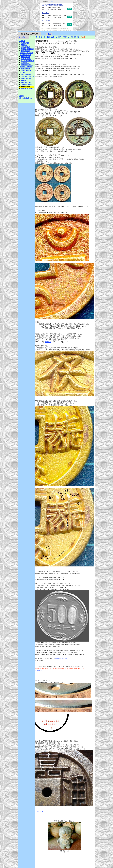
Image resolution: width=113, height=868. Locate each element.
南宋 (53, 37)
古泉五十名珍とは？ (27, 75)
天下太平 (23, 73)
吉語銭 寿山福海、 (27, 71)
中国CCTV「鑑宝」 (26, 85)
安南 (49, 34)
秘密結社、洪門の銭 (27, 89)
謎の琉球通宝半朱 (25, 55)
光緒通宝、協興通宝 (26, 67)
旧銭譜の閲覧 (25, 43)
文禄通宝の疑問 (25, 47)
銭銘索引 (22, 96)
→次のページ (39, 670)
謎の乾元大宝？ (25, 69)
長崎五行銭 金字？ (27, 83)
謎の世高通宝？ (25, 51)
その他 (22, 41)
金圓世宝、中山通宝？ (27, 53)
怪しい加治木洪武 (26, 59)
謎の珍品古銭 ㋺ (30, 34)
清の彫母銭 (48, 342)
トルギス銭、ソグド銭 (27, 77)
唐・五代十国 (40, 37)
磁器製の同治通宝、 (27, 65)
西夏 (65, 37)
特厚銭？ (23, 81)
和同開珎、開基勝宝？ (27, 49)
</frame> (90, 32)
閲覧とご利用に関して (25, 98)
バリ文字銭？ (25, 63)
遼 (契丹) (59, 37)
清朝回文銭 (24, 45)
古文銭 (32, 37)
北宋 (48, 37)
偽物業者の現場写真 (61, 659)
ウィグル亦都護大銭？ (27, 61)
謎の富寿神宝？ (25, 57)
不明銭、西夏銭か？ (27, 79)
